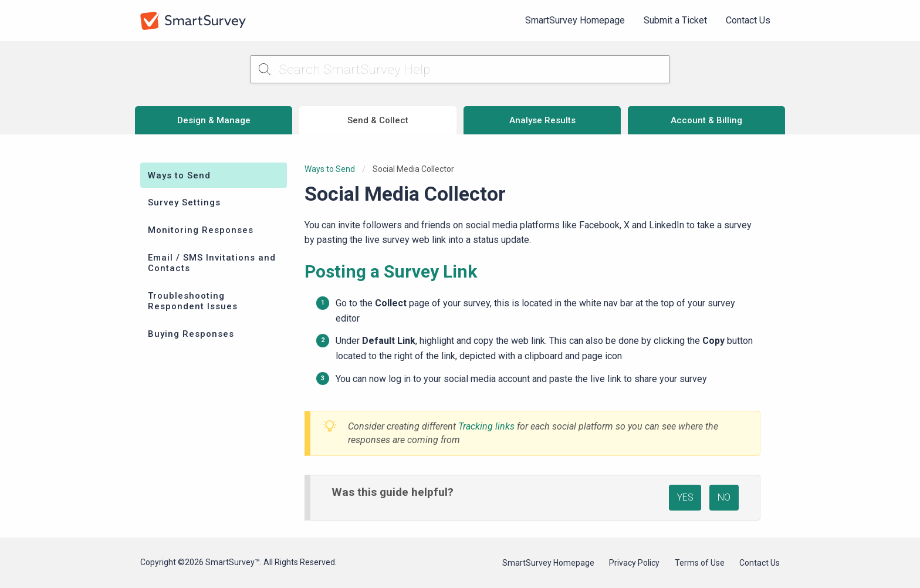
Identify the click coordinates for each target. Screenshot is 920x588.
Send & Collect (378, 120)
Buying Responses (191, 334)
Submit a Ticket (675, 20)
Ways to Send (179, 175)
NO (724, 497)
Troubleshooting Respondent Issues (193, 301)
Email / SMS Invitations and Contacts (212, 263)
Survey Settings (184, 202)
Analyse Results (542, 120)
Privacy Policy (634, 563)
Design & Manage (214, 120)
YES (685, 497)
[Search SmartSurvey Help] (460, 69)
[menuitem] (575, 21)
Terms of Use (700, 563)
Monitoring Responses (201, 230)
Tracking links (486, 426)
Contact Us (748, 20)
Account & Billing (706, 120)
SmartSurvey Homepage (575, 20)
